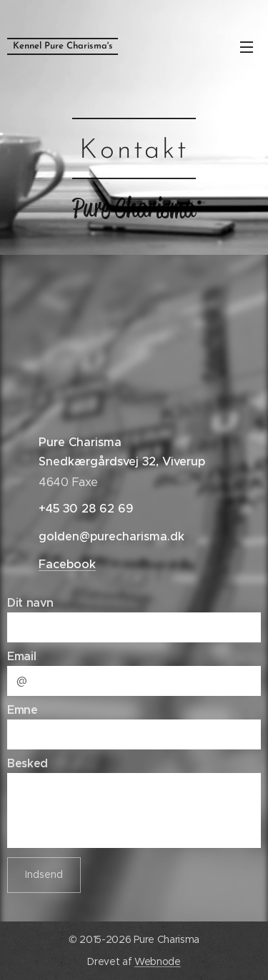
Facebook (67, 565)
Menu (247, 47)
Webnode (158, 961)
